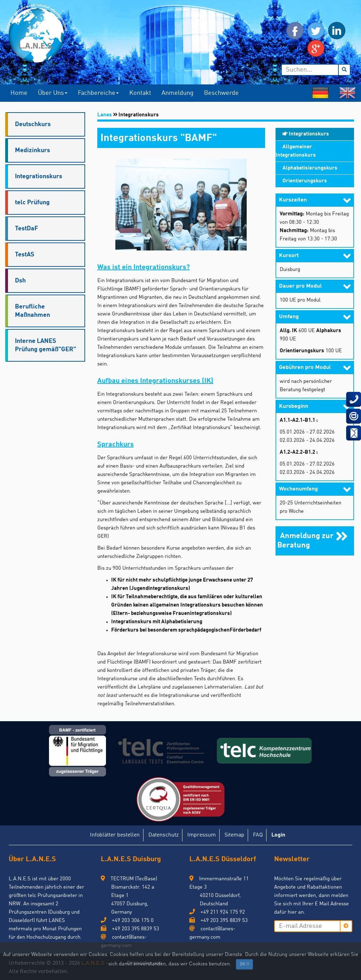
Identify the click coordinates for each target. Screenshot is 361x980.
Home (19, 93)
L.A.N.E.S (93, 963)
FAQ (258, 835)
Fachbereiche (98, 93)
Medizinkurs (32, 150)
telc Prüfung (32, 203)
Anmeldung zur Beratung (305, 539)
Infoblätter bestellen (115, 835)
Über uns (53, 93)
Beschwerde (221, 93)
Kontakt (140, 93)
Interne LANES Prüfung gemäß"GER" (46, 345)
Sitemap (234, 835)
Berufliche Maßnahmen (32, 311)
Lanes (105, 115)
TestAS (25, 255)
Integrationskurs (39, 176)
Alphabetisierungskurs (310, 168)
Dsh (20, 281)
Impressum (202, 835)
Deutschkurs (33, 124)
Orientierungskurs (305, 181)
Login (278, 835)
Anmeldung (178, 93)
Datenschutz (163, 835)
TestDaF (27, 229)
